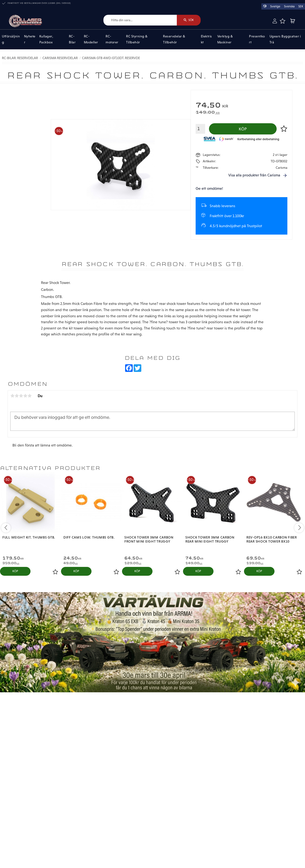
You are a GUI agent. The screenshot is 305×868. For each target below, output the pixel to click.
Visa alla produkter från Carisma (254, 175)
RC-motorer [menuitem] (112, 39)
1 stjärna (12, 396)
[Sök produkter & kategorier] (140, 20)
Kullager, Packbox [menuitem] (46, 39)
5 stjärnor (30, 396)
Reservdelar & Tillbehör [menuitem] (174, 39)
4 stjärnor (25, 396)
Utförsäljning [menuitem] (11, 39)
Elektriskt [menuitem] (206, 39)
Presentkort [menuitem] (257, 39)
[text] (241, 106)
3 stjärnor (21, 396)
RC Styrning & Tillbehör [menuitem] (137, 39)
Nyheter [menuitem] (30, 39)
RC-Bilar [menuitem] (72, 39)
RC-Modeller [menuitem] (91, 39)
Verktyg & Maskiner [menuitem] (225, 39)
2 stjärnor (17, 396)
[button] (282, 21)
